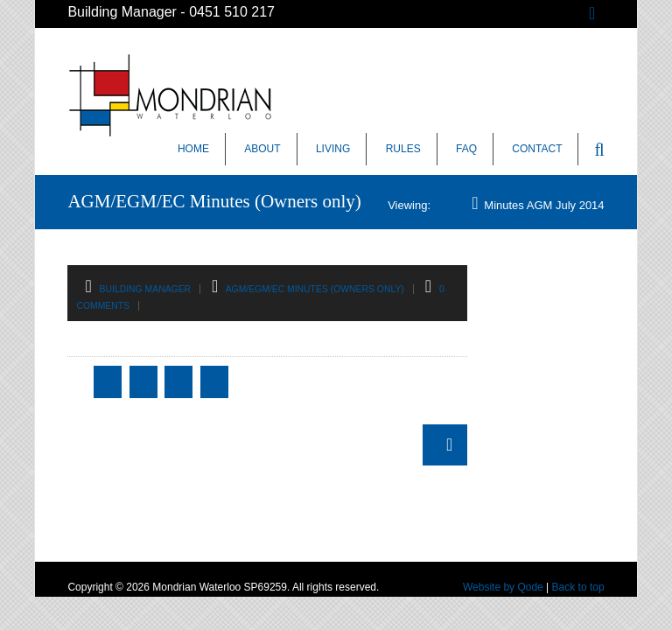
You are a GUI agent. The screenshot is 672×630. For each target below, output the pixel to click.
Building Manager (146, 289)
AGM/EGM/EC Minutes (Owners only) (315, 289)
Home (193, 149)
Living (333, 149)
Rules (403, 149)
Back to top (578, 587)
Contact (537, 149)
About (262, 149)
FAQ (466, 149)
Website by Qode (503, 587)
